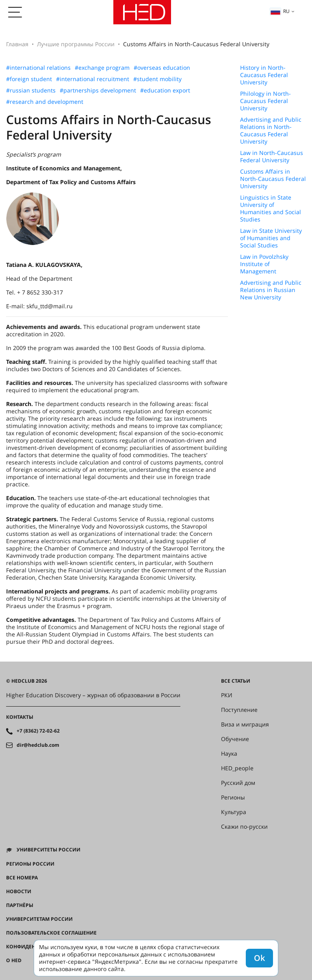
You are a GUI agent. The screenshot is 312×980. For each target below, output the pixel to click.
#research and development (45, 102)
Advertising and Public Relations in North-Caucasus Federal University (271, 131)
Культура (234, 812)
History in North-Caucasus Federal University (264, 75)
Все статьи (236, 681)
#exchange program (102, 68)
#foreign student (29, 79)
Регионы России (30, 864)
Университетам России (39, 919)
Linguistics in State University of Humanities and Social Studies (271, 208)
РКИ (227, 695)
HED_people (237, 768)
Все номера (22, 878)
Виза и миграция (245, 724)
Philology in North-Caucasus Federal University (265, 101)
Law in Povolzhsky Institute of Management (264, 264)
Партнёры (20, 905)
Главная (17, 44)
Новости (19, 892)
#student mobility (157, 79)
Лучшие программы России (76, 44)
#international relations (38, 68)
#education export (165, 90)
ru (280, 11)
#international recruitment (93, 79)
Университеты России (49, 850)
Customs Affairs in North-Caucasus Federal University (273, 179)
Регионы (233, 797)
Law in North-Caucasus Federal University (272, 157)
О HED (14, 961)
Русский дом (238, 783)
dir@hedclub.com (38, 745)
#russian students (31, 90)
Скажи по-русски (244, 827)
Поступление (239, 710)
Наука (229, 754)
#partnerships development (98, 90)
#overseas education (162, 68)
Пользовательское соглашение (51, 933)
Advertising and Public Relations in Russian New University (271, 290)
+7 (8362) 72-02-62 (38, 731)
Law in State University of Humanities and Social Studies (271, 238)
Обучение (235, 739)
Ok (259, 958)
